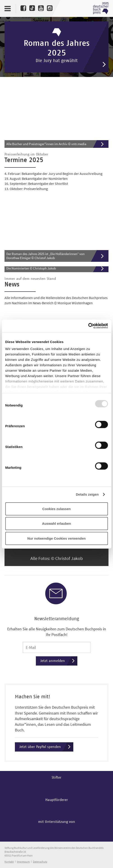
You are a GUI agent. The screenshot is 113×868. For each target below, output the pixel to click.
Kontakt (9, 862)
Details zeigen (87, 494)
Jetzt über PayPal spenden (46, 747)
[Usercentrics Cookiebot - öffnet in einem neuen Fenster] (88, 326)
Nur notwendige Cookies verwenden (56, 538)
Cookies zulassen (57, 509)
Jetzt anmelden (59, 661)
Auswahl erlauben (56, 523)
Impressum (23, 862)
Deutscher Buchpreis (101, 8)
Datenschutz (40, 862)
